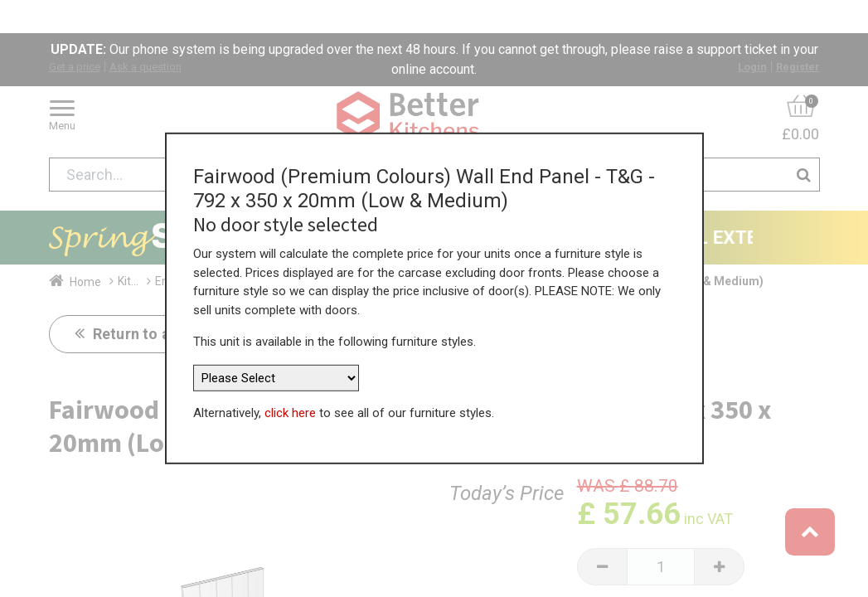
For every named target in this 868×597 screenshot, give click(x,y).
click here (290, 406)
